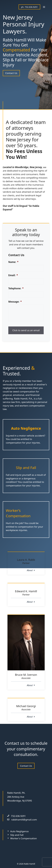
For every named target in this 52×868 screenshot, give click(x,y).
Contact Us (11, 73)
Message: (15, 302)
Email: (13, 275)
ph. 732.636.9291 (29, 7)
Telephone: (16, 288)
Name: (13, 262)
